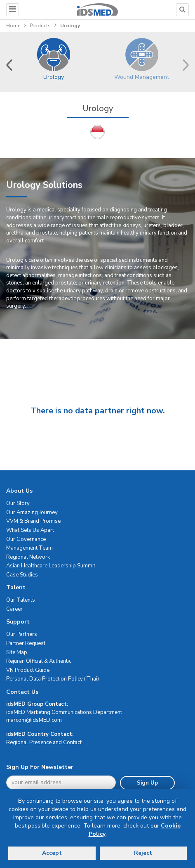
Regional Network (28, 557)
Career (14, 609)
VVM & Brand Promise (33, 521)
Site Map (17, 652)
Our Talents (21, 600)
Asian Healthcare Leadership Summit (51, 566)
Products (40, 26)
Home (13, 26)
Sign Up (147, 783)
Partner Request (26, 643)
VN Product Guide (28, 670)
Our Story (18, 503)
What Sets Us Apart (30, 530)
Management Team (29, 548)
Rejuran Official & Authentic (39, 661)
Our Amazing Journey (32, 512)
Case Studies (22, 575)
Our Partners (22, 634)
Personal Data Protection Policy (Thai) (53, 679)
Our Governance (26, 539)
